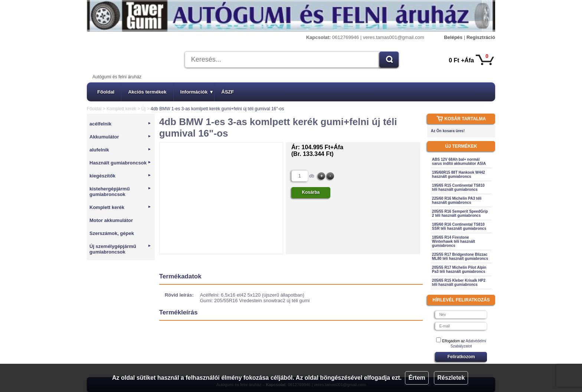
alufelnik (120, 150)
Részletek (451, 378)
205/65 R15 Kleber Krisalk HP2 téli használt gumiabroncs (459, 282)
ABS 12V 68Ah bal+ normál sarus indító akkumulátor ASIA (459, 161)
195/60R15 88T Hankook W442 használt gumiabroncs (459, 174)
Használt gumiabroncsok (120, 163)
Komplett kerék (121, 109)
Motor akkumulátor (111, 220)
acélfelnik (120, 124)
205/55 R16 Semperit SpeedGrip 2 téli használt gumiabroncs (460, 213)
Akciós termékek (147, 92)
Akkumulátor (120, 137)
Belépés (453, 37)
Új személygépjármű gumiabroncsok (120, 249)
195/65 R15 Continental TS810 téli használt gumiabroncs (458, 187)
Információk (197, 92)
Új (143, 109)
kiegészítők (120, 176)
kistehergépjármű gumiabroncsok (120, 192)
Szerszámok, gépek (112, 233)
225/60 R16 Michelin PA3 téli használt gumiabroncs (457, 200)
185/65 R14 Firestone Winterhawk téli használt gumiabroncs (454, 241)
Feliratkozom (461, 357)
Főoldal (106, 92)
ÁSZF (228, 92)
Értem (417, 378)
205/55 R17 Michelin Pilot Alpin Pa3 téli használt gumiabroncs (459, 269)
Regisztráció (481, 37)
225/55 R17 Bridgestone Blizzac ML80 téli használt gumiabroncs (460, 257)
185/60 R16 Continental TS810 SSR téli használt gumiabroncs (459, 226)
